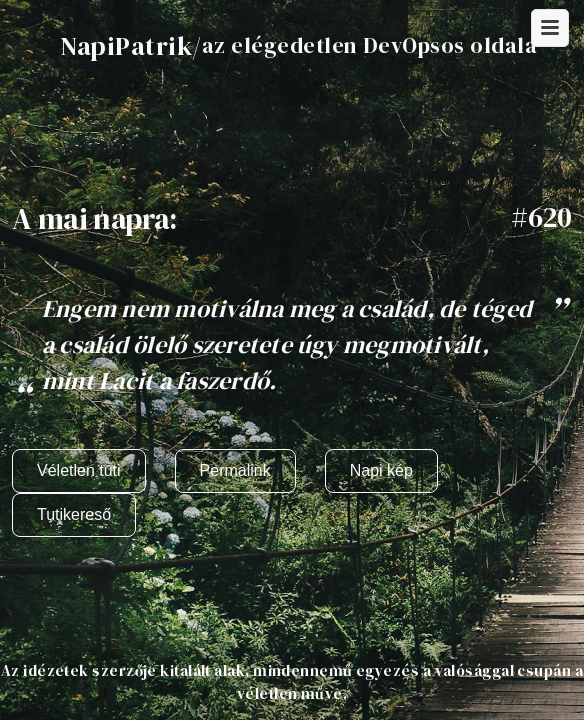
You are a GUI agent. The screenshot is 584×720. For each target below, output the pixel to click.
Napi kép (381, 470)
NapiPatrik (126, 46)
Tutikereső (74, 514)
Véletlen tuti (79, 470)
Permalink (235, 470)
